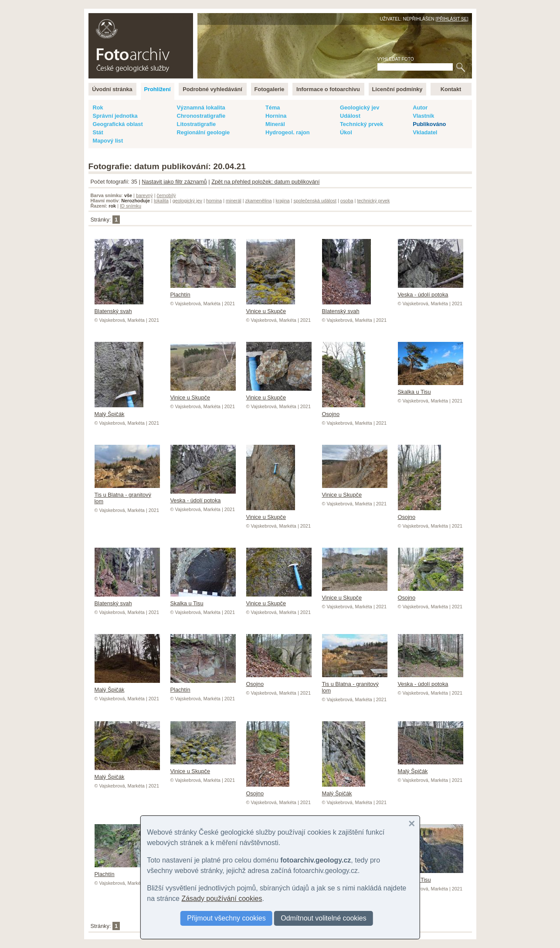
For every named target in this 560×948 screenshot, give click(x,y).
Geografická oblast (118, 124)
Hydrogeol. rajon (288, 132)
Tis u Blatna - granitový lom (127, 495)
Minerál (275, 124)
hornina (214, 201)
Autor (420, 107)
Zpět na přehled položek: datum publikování (265, 182)
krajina (283, 201)
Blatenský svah (119, 308)
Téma (273, 107)
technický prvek (373, 201)
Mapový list (108, 141)
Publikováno (429, 124)
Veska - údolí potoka (431, 291)
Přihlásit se (452, 19)
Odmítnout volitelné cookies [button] (324, 918)
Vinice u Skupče (271, 308)
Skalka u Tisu (431, 389)
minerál (234, 201)
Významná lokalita (201, 107)
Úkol (346, 132)
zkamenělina (259, 201)
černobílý (166, 195)
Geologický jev (360, 107)
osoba (347, 201)
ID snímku (131, 206)
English (183, 18)
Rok (98, 107)
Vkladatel (425, 132)
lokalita (161, 201)
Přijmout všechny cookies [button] (226, 918)
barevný (144, 195)
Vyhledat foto (396, 59)
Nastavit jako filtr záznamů (174, 182)
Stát (98, 132)
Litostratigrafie (197, 124)
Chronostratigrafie (201, 116)
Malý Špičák (119, 411)
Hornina (276, 116)
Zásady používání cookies (222, 899)
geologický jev (187, 201)
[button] (412, 824)
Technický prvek (361, 124)
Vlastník (423, 116)
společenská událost (315, 201)
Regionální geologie (204, 132)
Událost (350, 116)
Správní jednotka (115, 116)
